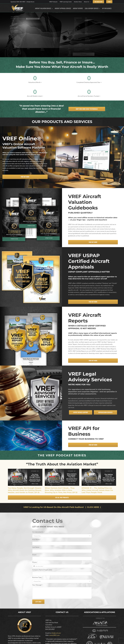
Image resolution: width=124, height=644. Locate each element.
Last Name (36, 547)
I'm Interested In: (38, 532)
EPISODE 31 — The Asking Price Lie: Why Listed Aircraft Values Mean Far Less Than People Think (97, 490)
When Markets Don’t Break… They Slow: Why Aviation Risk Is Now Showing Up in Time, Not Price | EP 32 (61, 490)
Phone (35, 562)
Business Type (37, 577)
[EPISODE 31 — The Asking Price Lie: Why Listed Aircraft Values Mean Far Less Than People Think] (99, 477)
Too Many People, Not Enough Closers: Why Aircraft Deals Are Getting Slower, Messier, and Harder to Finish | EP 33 (25, 490)
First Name (36, 540)
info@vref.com (30, 2)
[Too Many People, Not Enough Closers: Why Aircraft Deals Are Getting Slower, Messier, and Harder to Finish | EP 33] (25, 477)
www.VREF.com (54, 635)
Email (35, 555)
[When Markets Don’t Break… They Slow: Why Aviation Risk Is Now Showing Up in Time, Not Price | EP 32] (62, 477)
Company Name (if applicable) (42, 570)
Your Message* (38, 585)
